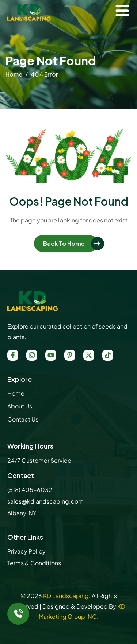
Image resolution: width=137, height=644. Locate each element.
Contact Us (23, 419)
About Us (20, 406)
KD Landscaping (66, 596)
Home (16, 393)
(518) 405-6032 (30, 490)
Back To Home (64, 243)
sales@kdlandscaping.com (45, 501)
